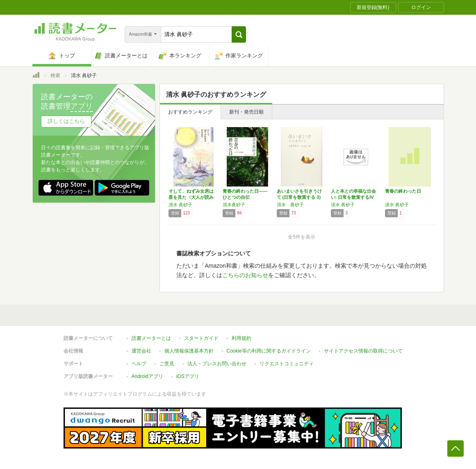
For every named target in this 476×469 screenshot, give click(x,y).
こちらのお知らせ (245, 275)
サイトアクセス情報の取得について (363, 351)
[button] (239, 34)
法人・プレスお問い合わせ (217, 364)
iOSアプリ (188, 376)
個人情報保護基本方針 (189, 351)
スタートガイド (201, 338)
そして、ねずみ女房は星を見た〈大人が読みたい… (191, 197)
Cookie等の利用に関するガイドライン (269, 351)
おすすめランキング (190, 112)
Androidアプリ (147, 376)
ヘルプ (139, 364)
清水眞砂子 (234, 205)
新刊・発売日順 (246, 112)
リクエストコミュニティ (287, 364)
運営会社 (141, 351)
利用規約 (241, 338)
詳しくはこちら (66, 121)
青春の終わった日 (403, 191)
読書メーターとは (151, 338)
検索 (55, 75)
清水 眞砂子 (180, 205)
